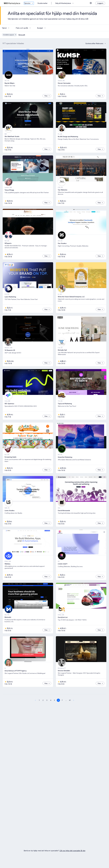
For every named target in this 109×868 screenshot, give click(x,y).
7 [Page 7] (62, 700)
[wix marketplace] (12, 3)
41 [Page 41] (70, 700)
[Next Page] (74, 700)
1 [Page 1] (39, 700)
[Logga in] (100, 3)
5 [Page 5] (54, 700)
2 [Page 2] (43, 700)
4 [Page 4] (51, 700)
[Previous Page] (35, 700)
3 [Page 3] (47, 700)
